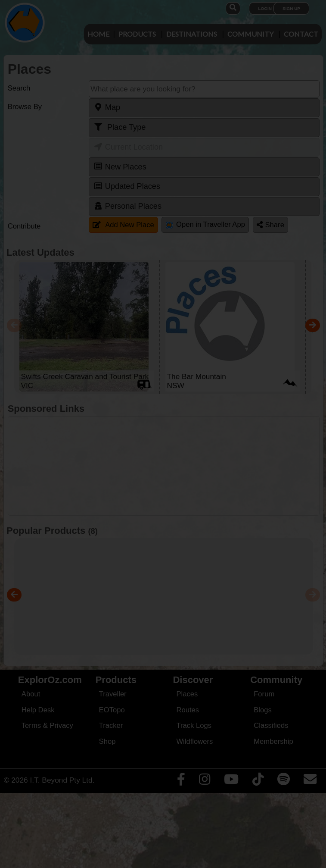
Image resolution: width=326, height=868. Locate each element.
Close (244, 189)
